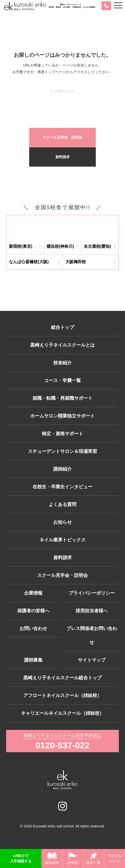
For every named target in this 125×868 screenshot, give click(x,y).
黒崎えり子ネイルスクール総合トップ (62, 678)
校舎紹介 (62, 363)
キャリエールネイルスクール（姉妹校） (62, 713)
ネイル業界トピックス (62, 540)
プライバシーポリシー (92, 593)
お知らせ (62, 522)
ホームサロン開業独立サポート (62, 416)
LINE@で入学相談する (21, 858)
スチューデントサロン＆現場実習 (62, 451)
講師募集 (33, 660)
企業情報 (33, 593)
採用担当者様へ (92, 611)
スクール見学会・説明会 (62, 137)
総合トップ (62, 327)
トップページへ (62, 91)
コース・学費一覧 (62, 380)
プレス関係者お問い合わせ (92, 635)
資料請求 (62, 157)
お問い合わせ (33, 628)
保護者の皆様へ (33, 611)
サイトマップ (92, 660)
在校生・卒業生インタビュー (62, 487)
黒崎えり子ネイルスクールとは (62, 345)
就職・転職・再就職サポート (62, 398)
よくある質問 (62, 504)
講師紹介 (62, 469)
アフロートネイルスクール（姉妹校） (62, 695)
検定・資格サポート (62, 434)
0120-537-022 (62, 745)
